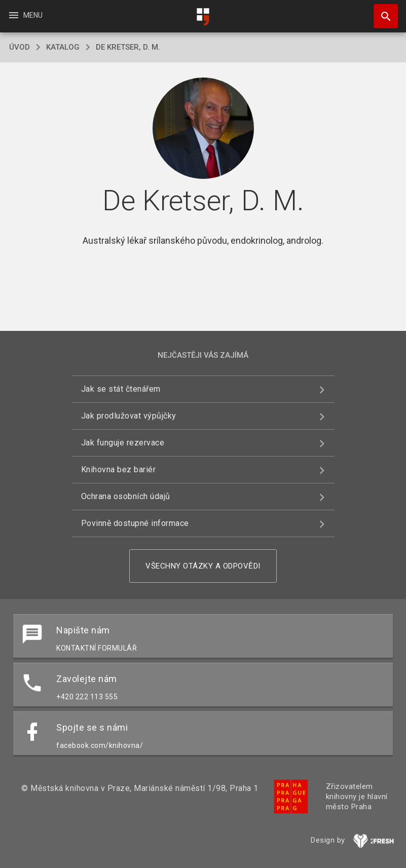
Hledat (381, 11)
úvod (20, 47)
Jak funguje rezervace (123, 443)
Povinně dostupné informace (135, 523)
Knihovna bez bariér (119, 469)
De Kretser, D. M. (128, 47)
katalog (63, 47)
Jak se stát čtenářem (121, 389)
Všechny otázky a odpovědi (203, 566)
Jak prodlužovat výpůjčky (129, 416)
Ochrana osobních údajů (126, 496)
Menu (25, 15)
